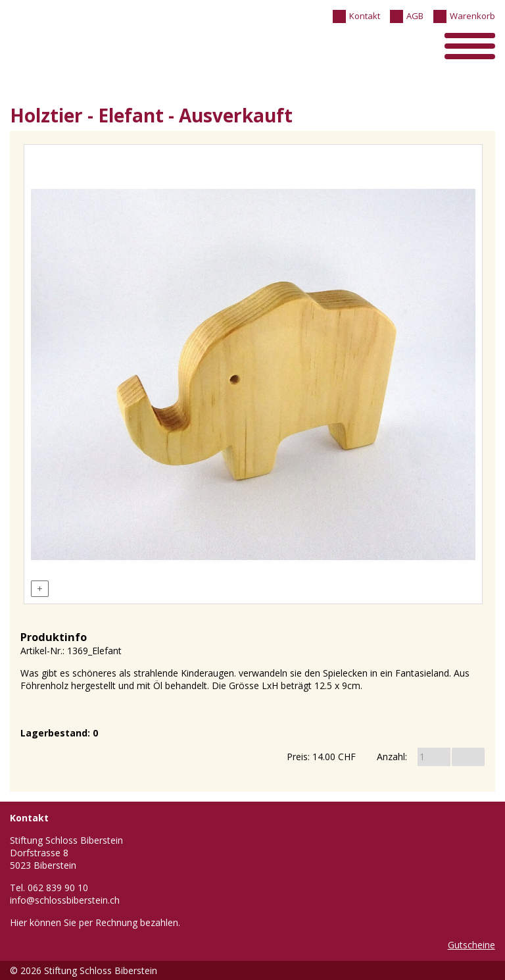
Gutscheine (471, 945)
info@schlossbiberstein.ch (65, 900)
